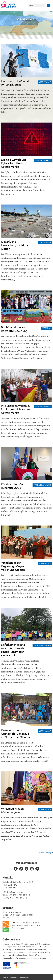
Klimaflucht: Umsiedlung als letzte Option (15, 245)
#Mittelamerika (43, 161)
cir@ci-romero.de (16, 892)
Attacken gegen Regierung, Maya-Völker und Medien (13, 566)
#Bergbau (46, 328)
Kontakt (5, 977)
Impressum (14, 977)
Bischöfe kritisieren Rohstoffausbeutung (14, 329)
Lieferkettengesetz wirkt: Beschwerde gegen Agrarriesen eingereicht (13, 650)
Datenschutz (24, 977)
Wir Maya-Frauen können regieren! (12, 810)
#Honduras (45, 243)
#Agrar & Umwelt (42, 485)
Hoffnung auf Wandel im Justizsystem (15, 83)
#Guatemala (45, 82)
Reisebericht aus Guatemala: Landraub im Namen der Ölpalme (16, 734)
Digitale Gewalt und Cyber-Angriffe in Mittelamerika (14, 163)
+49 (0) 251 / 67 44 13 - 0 (19, 895)
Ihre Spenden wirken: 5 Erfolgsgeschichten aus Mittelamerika (16, 409)
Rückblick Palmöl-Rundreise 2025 (12, 486)
